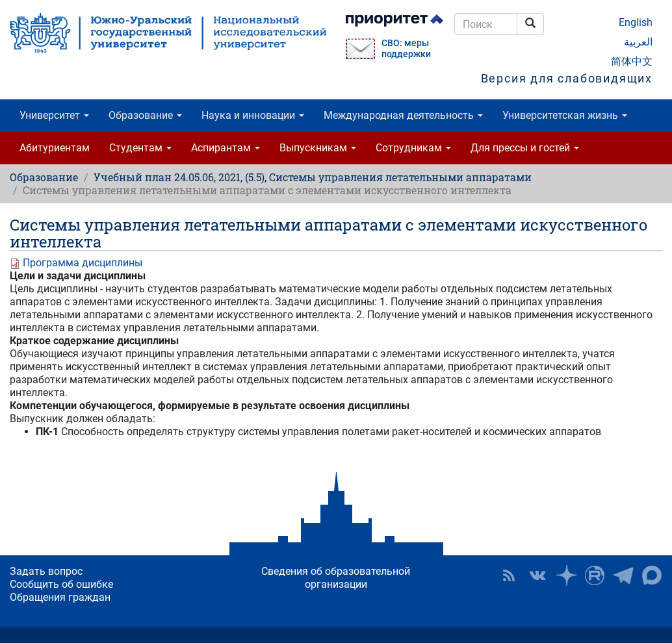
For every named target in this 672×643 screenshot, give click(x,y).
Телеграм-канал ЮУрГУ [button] (623, 575)
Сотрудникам (413, 148)
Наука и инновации (253, 115)
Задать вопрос (46, 571)
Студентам (140, 148)
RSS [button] (509, 575)
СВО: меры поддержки (406, 49)
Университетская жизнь (565, 115)
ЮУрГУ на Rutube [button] (595, 575)
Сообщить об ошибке (61, 584)
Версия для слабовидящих (567, 78)
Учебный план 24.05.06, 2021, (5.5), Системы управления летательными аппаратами (313, 177)
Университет (54, 115)
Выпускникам (318, 148)
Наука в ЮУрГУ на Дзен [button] (566, 575)
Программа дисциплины (83, 263)
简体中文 (632, 61)
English (636, 22)
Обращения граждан (60, 597)
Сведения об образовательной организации (336, 578)
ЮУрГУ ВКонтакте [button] (537, 575)
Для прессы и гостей (525, 148)
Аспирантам (226, 148)
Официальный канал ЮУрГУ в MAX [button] (652, 575)
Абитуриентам (55, 148)
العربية (638, 42)
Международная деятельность (403, 115)
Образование (145, 115)
